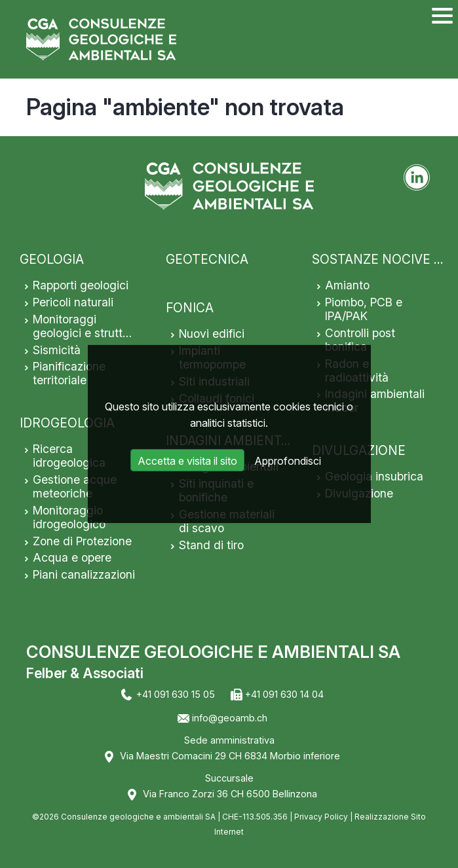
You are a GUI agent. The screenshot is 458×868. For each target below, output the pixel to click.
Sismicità (57, 350)
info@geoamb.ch (230, 718)
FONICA (190, 308)
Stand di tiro (211, 545)
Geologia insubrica (374, 476)
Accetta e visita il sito (187, 461)
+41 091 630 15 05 (176, 694)
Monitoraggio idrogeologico (69, 517)
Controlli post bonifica (360, 340)
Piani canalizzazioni (84, 574)
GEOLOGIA (52, 259)
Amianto (347, 285)
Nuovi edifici (212, 334)
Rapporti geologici (81, 285)
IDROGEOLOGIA (67, 423)
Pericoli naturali (73, 302)
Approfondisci (288, 461)
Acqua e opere (72, 557)
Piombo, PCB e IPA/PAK (364, 309)
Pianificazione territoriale (69, 373)
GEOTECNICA (207, 259)
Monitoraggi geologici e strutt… (82, 326)
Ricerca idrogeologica (69, 456)
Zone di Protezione (82, 541)
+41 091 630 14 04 (284, 694)
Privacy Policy (321, 817)
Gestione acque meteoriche (75, 486)
